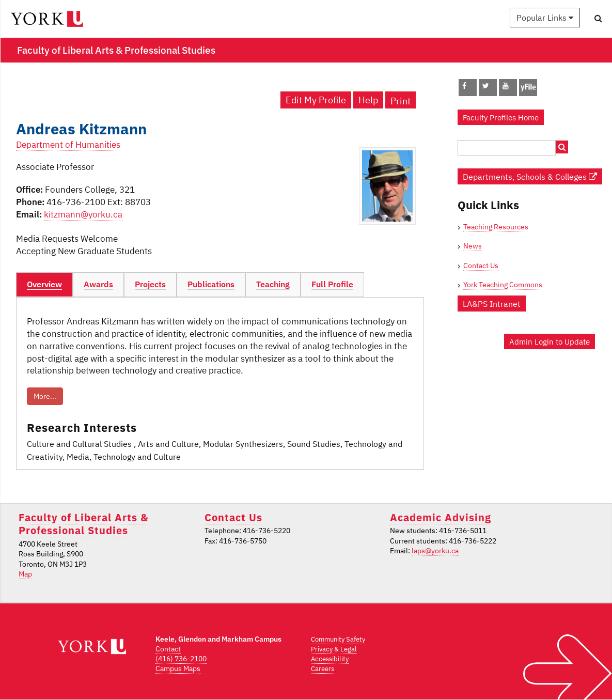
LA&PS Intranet (492, 304)
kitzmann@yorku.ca (83, 214)
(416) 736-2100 (181, 659)
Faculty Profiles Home (501, 117)
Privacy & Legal (334, 649)
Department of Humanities (68, 145)
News (473, 246)
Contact (168, 649)
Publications (211, 284)
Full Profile (332, 284)
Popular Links (545, 18)
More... (45, 396)
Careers (323, 669)
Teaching (273, 284)
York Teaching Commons (503, 285)
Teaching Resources (496, 227)
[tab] (44, 285)
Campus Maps (178, 668)
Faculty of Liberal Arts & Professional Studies (83, 524)
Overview (44, 284)
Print (401, 101)
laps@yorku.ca (435, 551)
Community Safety (338, 639)
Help (368, 100)
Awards (98, 284)
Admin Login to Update (550, 341)
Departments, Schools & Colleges (530, 176)
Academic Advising (441, 517)
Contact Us (481, 266)
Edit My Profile (316, 100)
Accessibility (330, 659)
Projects (150, 284)
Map (25, 574)
